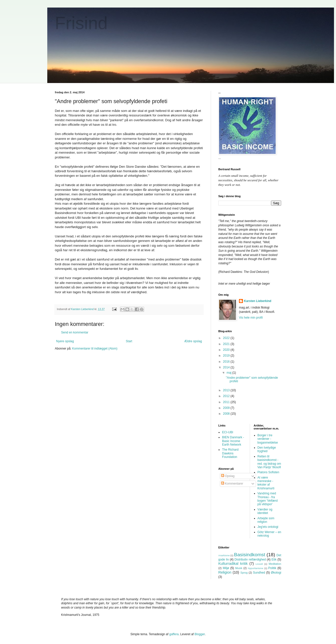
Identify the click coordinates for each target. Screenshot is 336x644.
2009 (227, 408)
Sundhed (259, 573)
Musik (239, 568)
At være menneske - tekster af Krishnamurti (266, 483)
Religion (225, 572)
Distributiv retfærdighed (250, 560)
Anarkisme (224, 555)
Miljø (226, 568)
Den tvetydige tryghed (267, 449)
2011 (227, 402)
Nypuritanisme (255, 568)
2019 (227, 356)
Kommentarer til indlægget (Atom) (95, 349)
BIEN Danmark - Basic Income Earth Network (233, 441)
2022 (227, 338)
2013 (227, 390)
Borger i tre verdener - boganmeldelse (268, 439)
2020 (227, 350)
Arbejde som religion (266, 520)
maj (229, 373)
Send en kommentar (75, 332)
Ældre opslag (193, 341)
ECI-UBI (228, 432)
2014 (227, 367)
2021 (227, 344)
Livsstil (259, 564)
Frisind (81, 23)
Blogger (200, 634)
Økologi (276, 573)
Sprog (244, 573)
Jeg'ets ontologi (268, 527)
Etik (274, 560)
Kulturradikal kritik (233, 564)
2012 (227, 396)
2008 (227, 414)
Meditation (275, 564)
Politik (272, 568)
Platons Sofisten (268, 472)
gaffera (174, 634)
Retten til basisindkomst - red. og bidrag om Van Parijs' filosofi (269, 462)
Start (129, 341)
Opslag (228, 476)
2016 (227, 362)
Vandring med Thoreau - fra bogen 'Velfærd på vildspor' (268, 499)
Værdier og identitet (265, 511)
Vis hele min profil (251, 318)
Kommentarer (232, 484)
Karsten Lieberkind (258, 301)
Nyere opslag (65, 341)
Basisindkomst (250, 555)
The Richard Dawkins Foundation (230, 453)
